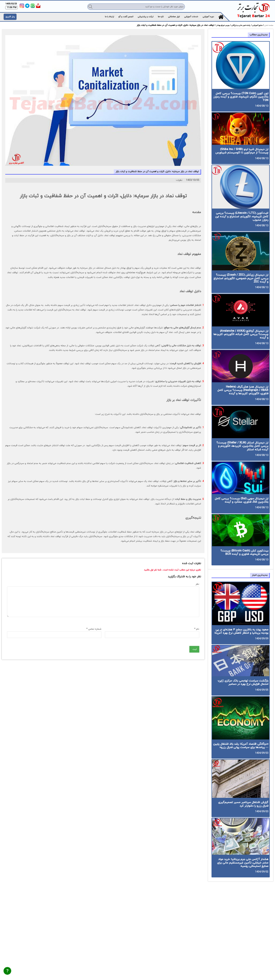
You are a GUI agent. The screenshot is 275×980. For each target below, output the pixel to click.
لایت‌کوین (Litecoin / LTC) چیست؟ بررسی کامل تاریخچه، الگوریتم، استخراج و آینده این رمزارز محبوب (242, 216)
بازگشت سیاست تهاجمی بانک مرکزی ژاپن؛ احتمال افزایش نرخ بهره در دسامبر (243, 682)
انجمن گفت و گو (126, 17)
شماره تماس (94, 629)
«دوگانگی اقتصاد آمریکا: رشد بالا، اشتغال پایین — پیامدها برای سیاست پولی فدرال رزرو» (241, 746)
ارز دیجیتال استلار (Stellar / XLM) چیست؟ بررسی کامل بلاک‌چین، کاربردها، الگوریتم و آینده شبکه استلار (242, 446)
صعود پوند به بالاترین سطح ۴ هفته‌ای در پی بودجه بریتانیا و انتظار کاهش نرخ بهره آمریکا (241, 631)
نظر (197, 584)
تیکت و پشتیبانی (146, 17)
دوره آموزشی (208, 17)
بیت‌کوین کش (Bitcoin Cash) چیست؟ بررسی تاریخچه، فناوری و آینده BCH (244, 552)
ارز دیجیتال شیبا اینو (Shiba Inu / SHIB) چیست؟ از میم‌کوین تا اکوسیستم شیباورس (242, 151)
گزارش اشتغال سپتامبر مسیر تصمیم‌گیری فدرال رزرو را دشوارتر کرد (243, 804)
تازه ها (161, 17)
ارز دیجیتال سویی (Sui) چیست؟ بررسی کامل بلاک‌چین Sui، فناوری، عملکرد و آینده (242, 500)
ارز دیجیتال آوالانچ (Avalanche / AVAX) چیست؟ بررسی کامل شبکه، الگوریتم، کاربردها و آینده (241, 334)
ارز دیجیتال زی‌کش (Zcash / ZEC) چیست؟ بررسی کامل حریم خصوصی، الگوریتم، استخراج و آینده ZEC (241, 278)
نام (197, 629)
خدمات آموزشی (191, 17)
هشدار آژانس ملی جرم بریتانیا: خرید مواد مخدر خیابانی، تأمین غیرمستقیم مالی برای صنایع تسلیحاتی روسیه (243, 863)
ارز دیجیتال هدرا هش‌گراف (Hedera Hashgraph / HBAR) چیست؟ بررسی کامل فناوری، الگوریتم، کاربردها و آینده (243, 390)
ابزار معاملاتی (174, 17)
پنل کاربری (10, 17)
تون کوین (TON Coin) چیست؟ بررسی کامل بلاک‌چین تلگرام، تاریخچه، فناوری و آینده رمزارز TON (241, 97)
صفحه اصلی (269, 25)
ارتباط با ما (110, 17)
